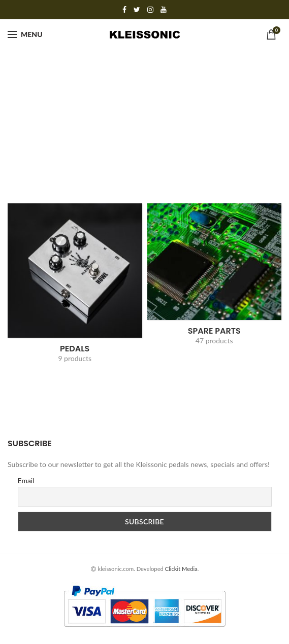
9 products (75, 358)
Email (26, 480)
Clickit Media (181, 569)
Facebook (124, 10)
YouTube (164, 10)
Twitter (137, 10)
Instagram (150, 10)
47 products (214, 341)
